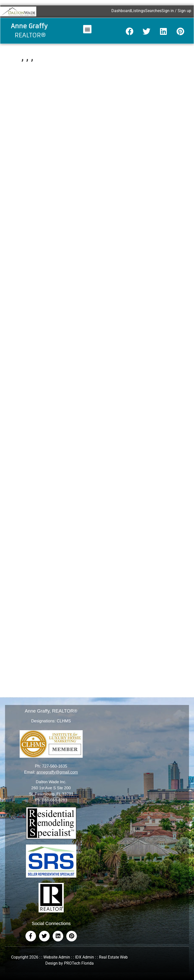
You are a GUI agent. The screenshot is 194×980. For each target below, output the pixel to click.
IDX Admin (85, 957)
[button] (87, 29)
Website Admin (57, 957)
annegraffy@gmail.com (57, 772)
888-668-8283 (55, 800)
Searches (153, 11)
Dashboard (121, 11)
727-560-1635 (55, 766)
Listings (138, 11)
